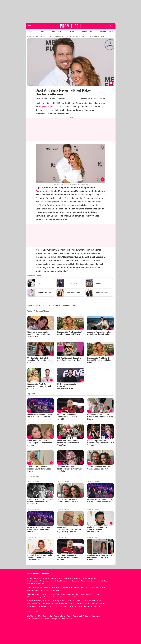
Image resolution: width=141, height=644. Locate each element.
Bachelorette (42, 191)
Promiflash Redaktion (58, 98)
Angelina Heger (46, 107)
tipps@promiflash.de (67, 305)
